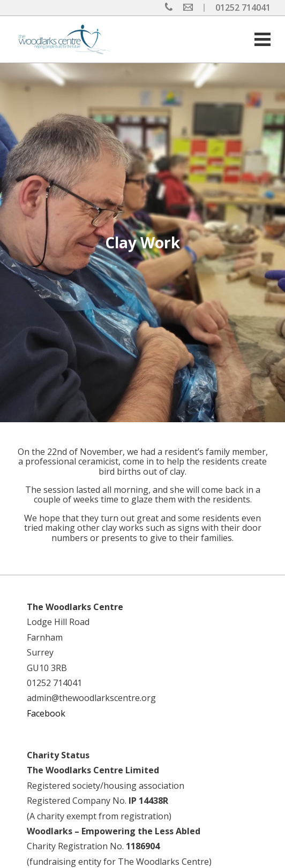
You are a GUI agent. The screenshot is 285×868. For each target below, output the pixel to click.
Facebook (46, 713)
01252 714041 (243, 7)
